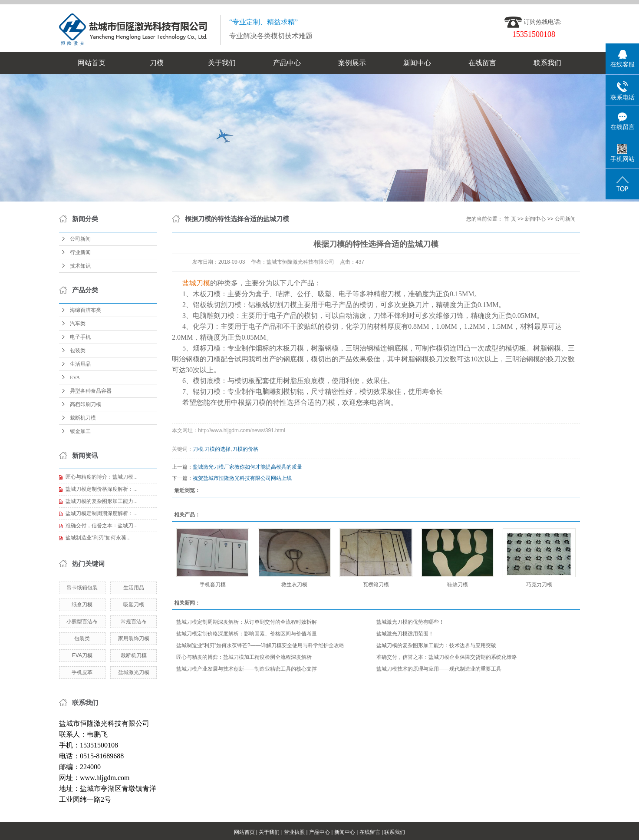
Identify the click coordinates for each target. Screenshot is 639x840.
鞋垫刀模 (458, 585)
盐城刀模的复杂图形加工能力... (102, 501)
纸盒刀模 (82, 605)
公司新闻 (80, 239)
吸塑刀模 (134, 605)
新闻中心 (417, 63)
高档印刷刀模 (86, 404)
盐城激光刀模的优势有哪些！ (410, 622)
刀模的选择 (217, 449)
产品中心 (287, 63)
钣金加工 (80, 431)
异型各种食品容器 (91, 391)
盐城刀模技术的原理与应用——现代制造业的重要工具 (439, 669)
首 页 (510, 219)
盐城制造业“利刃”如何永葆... (98, 538)
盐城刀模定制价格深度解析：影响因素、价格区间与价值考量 (247, 634)
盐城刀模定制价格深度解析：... (102, 489)
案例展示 (352, 63)
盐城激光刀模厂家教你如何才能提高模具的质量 (247, 467)
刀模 (157, 63)
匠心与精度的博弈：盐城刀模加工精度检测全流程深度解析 (244, 657)
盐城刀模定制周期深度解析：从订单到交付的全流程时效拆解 (247, 622)
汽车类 (78, 324)
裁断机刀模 (83, 418)
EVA (75, 377)
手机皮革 (82, 672)
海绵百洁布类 (86, 310)
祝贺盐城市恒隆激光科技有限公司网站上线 (242, 478)
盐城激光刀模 (134, 672)
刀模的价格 (245, 449)
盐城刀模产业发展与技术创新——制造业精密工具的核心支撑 (247, 669)
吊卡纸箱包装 (82, 588)
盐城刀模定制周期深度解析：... (102, 513)
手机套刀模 (213, 585)
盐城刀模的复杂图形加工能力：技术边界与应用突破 (436, 645)
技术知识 (80, 266)
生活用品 (80, 364)
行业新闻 (80, 252)
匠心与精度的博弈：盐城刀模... (102, 477)
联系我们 (547, 63)
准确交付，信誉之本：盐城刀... (102, 526)
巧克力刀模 (539, 585)
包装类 (78, 351)
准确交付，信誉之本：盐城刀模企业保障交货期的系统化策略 (447, 657)
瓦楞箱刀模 (376, 585)
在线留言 (482, 63)
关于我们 (222, 63)
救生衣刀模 (294, 585)
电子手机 (80, 337)
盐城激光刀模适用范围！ (405, 634)
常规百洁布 (134, 622)
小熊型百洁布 (82, 622)
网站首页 (92, 63)
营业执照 (294, 832)
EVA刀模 (82, 655)
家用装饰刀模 (134, 638)
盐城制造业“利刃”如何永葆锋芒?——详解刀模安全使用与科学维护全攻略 (260, 645)
